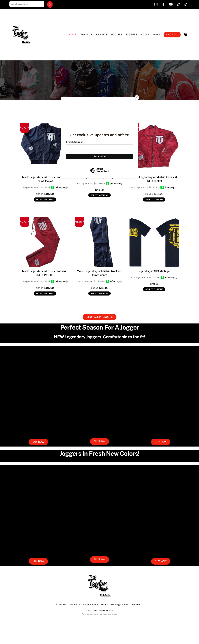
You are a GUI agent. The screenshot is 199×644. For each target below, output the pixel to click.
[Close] (137, 97)
